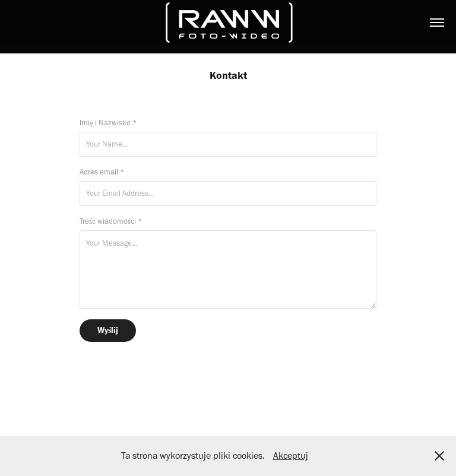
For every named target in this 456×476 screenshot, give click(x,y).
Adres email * (102, 172)
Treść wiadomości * (111, 221)
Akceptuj (291, 456)
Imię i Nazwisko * (108, 123)
